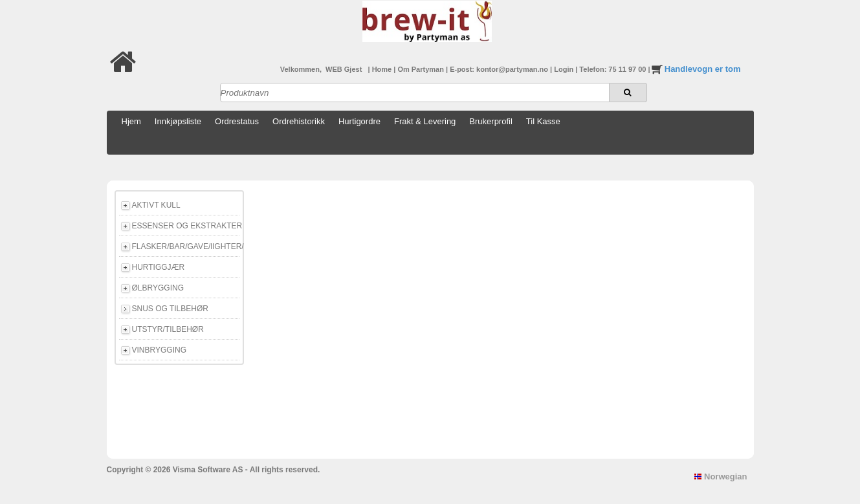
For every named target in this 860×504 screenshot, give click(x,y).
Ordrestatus (237, 121)
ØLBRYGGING (158, 288)
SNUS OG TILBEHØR (170, 309)
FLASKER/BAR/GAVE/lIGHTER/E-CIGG (186, 247)
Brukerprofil (491, 121)
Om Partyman (422, 69)
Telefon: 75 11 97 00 (613, 69)
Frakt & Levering (425, 121)
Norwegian (721, 477)
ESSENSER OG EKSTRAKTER (186, 226)
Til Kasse (543, 121)
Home (383, 69)
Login (565, 69)
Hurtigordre (359, 121)
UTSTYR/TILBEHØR (168, 329)
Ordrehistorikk (299, 121)
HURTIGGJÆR (159, 267)
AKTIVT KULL (156, 205)
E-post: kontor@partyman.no (500, 69)
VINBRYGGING (159, 350)
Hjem (131, 121)
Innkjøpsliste (178, 121)
